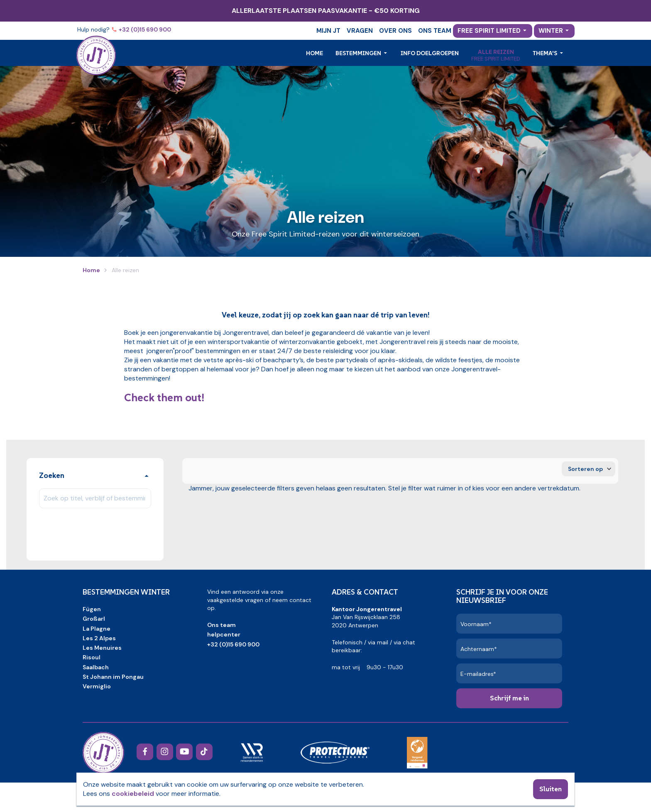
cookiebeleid (133, 794)
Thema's (546, 53)
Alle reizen (496, 52)
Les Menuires (102, 648)
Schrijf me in (509, 698)
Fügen (92, 609)
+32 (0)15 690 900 (146, 29)
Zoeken (52, 475)
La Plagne (97, 629)
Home (314, 53)
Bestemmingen (359, 53)
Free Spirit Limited (489, 31)
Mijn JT (328, 31)
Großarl (94, 619)
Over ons (395, 31)
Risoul (92, 657)
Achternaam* (479, 649)
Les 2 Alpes (99, 638)
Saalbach (96, 667)
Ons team (435, 31)
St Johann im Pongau (113, 677)
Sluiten (551, 789)
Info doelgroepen (430, 53)
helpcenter (224, 634)
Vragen (360, 31)
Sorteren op (585, 469)
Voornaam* (476, 624)
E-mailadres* (478, 674)
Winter (551, 31)
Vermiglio (97, 686)
